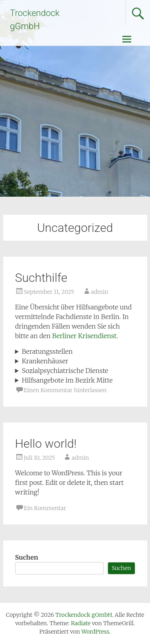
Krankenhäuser (45, 361)
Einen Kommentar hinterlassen (65, 390)
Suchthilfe (41, 278)
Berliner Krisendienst (84, 336)
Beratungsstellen (47, 351)
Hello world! (46, 444)
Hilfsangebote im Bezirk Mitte (67, 380)
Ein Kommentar (45, 508)
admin (100, 292)
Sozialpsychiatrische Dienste (65, 371)
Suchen (27, 557)
